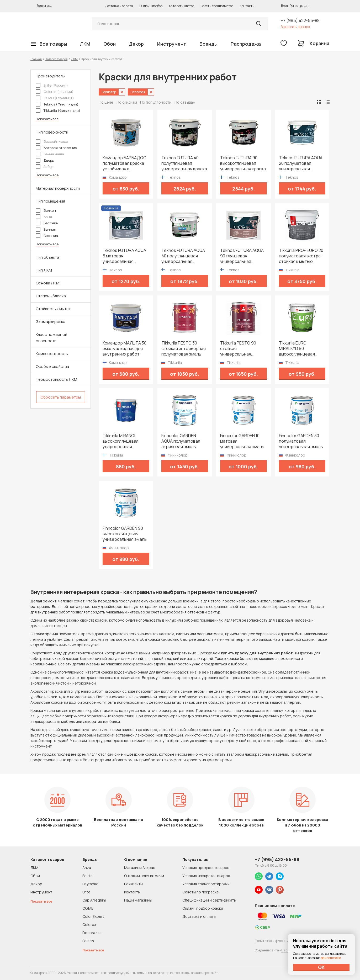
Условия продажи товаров (206, 868)
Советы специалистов (217, 6)
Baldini (88, 876)
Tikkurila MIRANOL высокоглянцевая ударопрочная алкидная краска (121, 441)
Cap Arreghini (94, 900)
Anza (87, 868)
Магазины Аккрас (140, 868)
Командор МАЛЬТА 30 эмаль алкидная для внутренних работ (125, 349)
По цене (106, 102)
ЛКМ (85, 44)
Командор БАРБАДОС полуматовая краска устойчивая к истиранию (125, 163)
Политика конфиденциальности (279, 941)
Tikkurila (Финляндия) (58, 110)
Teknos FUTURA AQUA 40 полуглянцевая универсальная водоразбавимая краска (183, 256)
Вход (284, 6)
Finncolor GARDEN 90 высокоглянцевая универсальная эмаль (125, 534)
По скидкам (127, 102)
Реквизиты (133, 884)
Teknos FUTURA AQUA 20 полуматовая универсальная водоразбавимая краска (301, 163)
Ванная (46, 229)
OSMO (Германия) (55, 98)
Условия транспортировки (206, 884)
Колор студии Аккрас (55, 24)
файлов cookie (331, 958)
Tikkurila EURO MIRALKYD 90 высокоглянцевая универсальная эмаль (301, 349)
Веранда (47, 236)
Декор (136, 44)
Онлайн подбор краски (203, 908)
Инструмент (172, 44)
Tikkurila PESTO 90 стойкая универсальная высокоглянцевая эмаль (238, 349)
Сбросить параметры (61, 397)
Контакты (247, 6)
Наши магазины (138, 900)
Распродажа (246, 44)
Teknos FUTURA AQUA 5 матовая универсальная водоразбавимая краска (124, 256)
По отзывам (185, 102)
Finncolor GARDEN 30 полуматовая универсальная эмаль (301, 441)
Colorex (89, 925)
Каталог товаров (56, 59)
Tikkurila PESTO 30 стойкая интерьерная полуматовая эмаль (184, 349)
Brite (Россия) (52, 85)
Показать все (47, 119)
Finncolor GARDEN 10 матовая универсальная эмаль (242, 441)
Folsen (88, 941)
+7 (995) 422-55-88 (300, 20)
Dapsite (287, 950)
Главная (36, 59)
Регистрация (300, 6)
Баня (44, 217)
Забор (44, 167)
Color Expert (93, 916)
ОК (321, 967)
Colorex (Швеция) (55, 92)
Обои (110, 44)
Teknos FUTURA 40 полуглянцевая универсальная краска (184, 163)
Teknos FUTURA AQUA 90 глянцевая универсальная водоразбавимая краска (242, 256)
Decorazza (92, 933)
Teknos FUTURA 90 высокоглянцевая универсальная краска (243, 163)
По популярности (156, 102)
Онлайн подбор (151, 6)
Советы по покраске (201, 892)
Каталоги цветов (182, 6)
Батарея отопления (56, 148)
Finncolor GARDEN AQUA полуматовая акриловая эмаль (181, 441)
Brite (86, 892)
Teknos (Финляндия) (57, 104)
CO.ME (88, 908)
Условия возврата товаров (206, 876)
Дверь (45, 160)
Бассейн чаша (52, 141)
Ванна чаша (50, 154)
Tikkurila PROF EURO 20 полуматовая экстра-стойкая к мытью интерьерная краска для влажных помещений (301, 256)
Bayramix (90, 884)
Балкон (46, 210)
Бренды (208, 44)
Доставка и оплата (119, 6)
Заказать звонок (295, 27)
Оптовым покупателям (144, 876)
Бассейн (47, 223)
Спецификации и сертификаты (209, 900)
